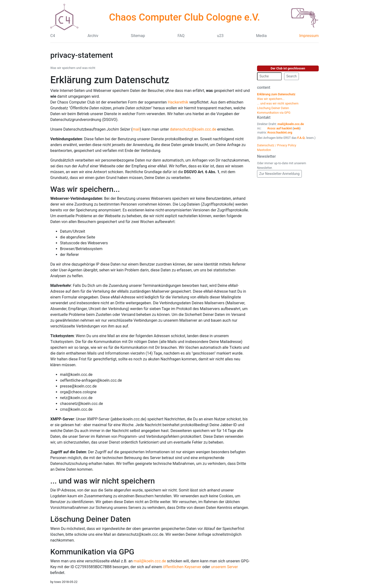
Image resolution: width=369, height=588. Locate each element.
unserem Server (225, 567)
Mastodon (264, 150)
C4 (53, 36)
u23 (220, 36)
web (297, 128)
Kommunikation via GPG (92, 552)
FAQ (181, 36)
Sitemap (138, 36)
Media (261, 36)
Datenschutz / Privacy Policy (277, 145)
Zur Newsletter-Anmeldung (279, 174)
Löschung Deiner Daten (90, 519)
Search (292, 76)
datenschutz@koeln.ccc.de (193, 129)
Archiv (93, 36)
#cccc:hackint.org (280, 132)
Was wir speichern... (85, 189)
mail (136, 129)
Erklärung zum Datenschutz (110, 80)
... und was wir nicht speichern (103, 481)
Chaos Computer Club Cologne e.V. (184, 17)
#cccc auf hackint (280, 128)
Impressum (309, 36)
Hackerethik (178, 102)
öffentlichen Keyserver (182, 567)
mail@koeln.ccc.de (150, 561)
